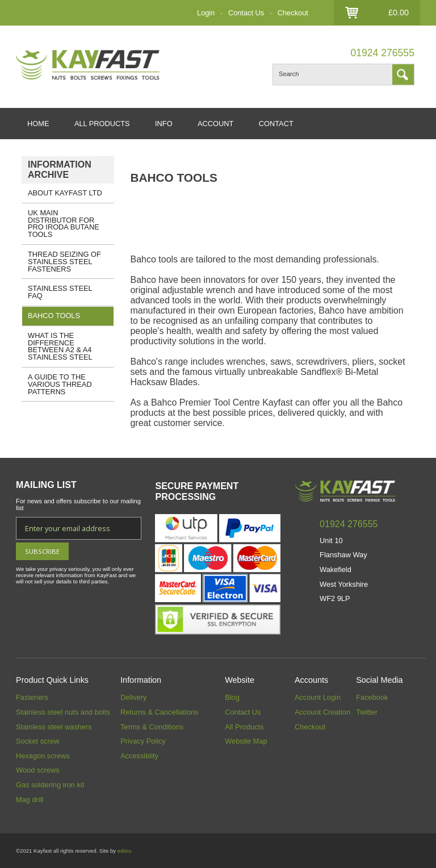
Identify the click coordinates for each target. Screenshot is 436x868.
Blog (232, 697)
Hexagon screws (43, 756)
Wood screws (38, 770)
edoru (125, 851)
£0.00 (399, 12)
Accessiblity (139, 756)
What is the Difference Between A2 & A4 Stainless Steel (60, 346)
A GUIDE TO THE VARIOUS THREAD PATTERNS (60, 384)
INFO (164, 124)
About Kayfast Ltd (65, 193)
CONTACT (276, 124)
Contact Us (246, 13)
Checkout (293, 13)
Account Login (318, 697)
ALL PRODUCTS (102, 124)
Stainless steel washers (54, 727)
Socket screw (37, 741)
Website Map (246, 741)
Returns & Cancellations (159, 712)
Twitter (367, 712)
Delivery (133, 697)
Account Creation (322, 712)
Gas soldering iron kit (50, 785)
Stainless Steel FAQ (60, 292)
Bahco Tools (54, 316)
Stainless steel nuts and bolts (63, 712)
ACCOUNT (215, 124)
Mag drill (30, 800)
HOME (38, 124)
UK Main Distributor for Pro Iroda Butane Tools (64, 224)
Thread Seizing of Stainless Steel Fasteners (64, 262)
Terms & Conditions (152, 727)
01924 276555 (382, 53)
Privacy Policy (143, 741)
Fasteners (32, 697)
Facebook (372, 697)
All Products (244, 727)
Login (206, 13)
